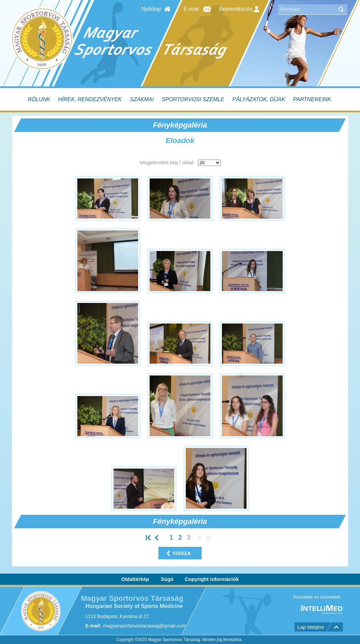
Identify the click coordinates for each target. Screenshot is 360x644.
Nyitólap (151, 9)
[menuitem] (40, 99)
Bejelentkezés (239, 9)
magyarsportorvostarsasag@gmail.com (145, 626)
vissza (182, 553)
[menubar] (180, 99)
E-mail (191, 9)
